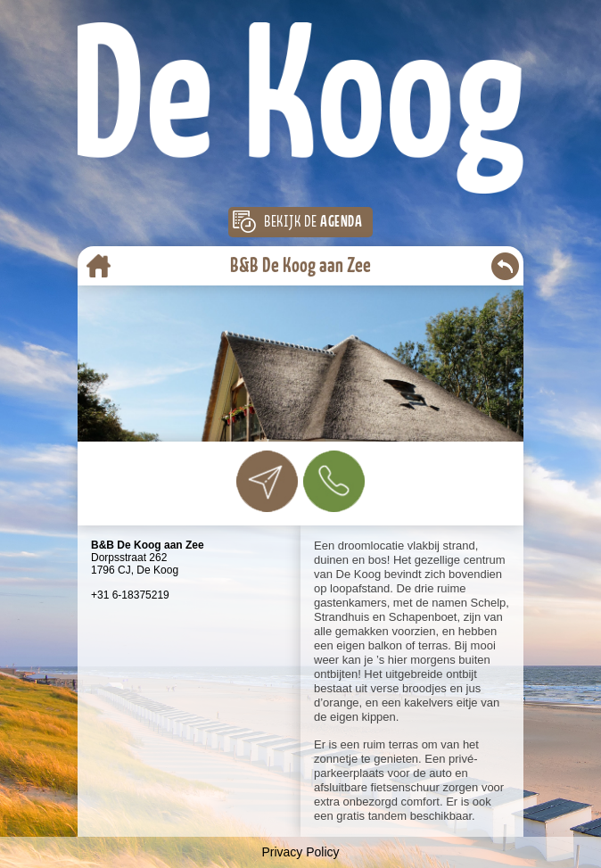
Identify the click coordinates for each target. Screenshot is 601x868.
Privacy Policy (300, 852)
